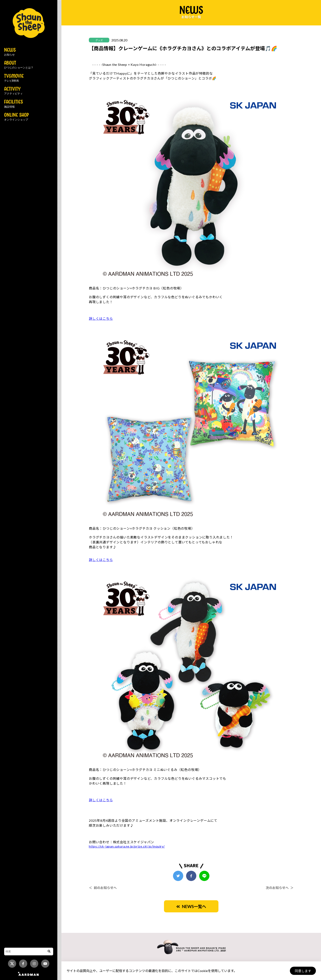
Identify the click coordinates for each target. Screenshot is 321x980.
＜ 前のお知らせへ (103, 888)
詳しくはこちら (101, 318)
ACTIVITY (13, 91)
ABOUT (19, 65)
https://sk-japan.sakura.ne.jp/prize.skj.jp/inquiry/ (127, 846)
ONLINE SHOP (16, 117)
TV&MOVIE (14, 78)
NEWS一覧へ (191, 906)
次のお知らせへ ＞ (280, 888)
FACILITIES (14, 104)
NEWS (10, 52)
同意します (303, 971)
